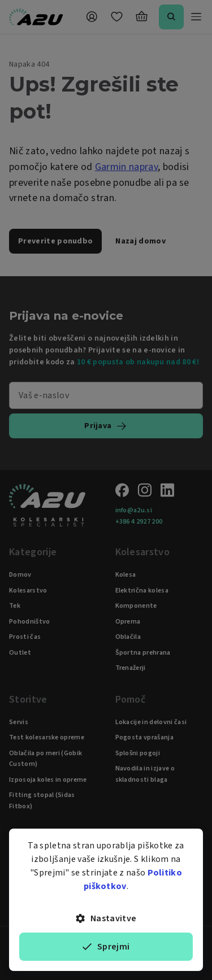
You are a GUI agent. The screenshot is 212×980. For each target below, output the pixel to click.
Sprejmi (106, 947)
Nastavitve (106, 918)
